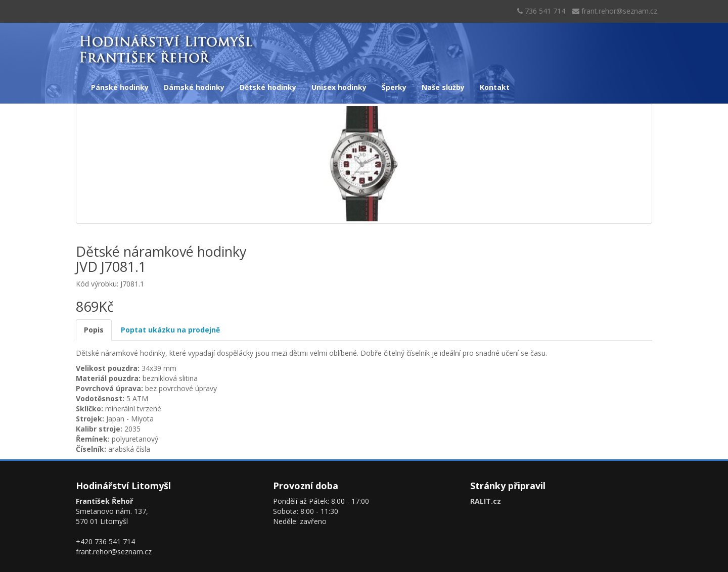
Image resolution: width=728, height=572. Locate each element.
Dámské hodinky (194, 87)
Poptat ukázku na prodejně (170, 330)
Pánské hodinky (120, 87)
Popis (94, 330)
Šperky (394, 87)
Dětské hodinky (268, 87)
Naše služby (443, 87)
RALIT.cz (486, 501)
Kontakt (495, 87)
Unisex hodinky (339, 87)
